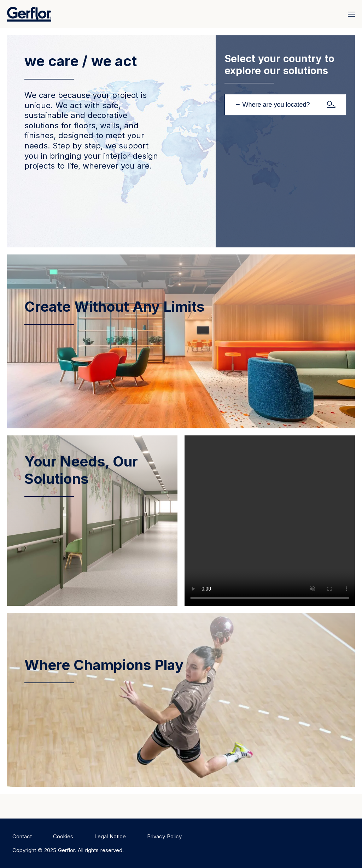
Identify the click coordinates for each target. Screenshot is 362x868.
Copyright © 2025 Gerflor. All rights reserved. (68, 850)
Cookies (63, 836)
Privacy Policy (164, 836)
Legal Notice (110, 836)
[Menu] (350, 14)
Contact (22, 836)
